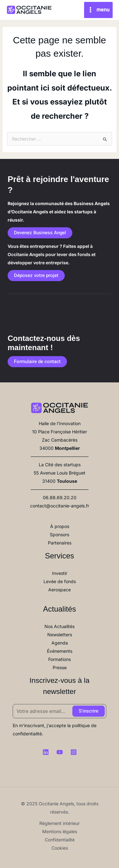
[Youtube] (60, 752)
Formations (60, 659)
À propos (60, 526)
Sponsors (60, 535)
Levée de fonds (60, 581)
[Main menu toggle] (98, 10)
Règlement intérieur (60, 823)
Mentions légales (60, 831)
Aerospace (60, 590)
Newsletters (60, 635)
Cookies (60, 848)
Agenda (60, 643)
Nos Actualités (60, 626)
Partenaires (60, 543)
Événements (60, 651)
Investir (60, 573)
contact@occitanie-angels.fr (60, 506)
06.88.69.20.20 (60, 497)
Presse (60, 667)
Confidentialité (60, 840)
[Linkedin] (46, 752)
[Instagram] (74, 752)
